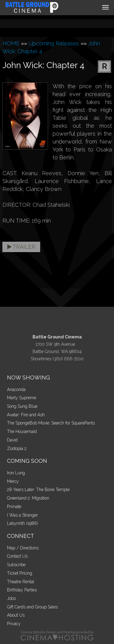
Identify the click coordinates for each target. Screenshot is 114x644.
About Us (16, 615)
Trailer (21, 247)
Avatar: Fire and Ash (26, 415)
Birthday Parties (22, 590)
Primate (14, 507)
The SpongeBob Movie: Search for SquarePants (51, 423)
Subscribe (16, 565)
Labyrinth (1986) (22, 523)
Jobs (11, 598)
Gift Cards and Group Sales (32, 607)
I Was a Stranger (22, 515)
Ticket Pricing (20, 573)
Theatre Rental (21, 582)
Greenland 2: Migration (28, 498)
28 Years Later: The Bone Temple (38, 490)
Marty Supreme (22, 398)
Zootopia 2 (17, 448)
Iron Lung (16, 473)
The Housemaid (22, 431)
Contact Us (17, 556)
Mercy (13, 481)
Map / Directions (23, 548)
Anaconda (16, 390)
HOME (11, 43)
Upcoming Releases (54, 43)
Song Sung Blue (22, 406)
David (12, 440)
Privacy (14, 624)
